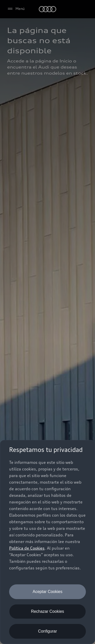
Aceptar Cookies (48, 592)
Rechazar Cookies (48, 611)
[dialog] (48, 542)
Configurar (48, 631)
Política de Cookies (27, 548)
